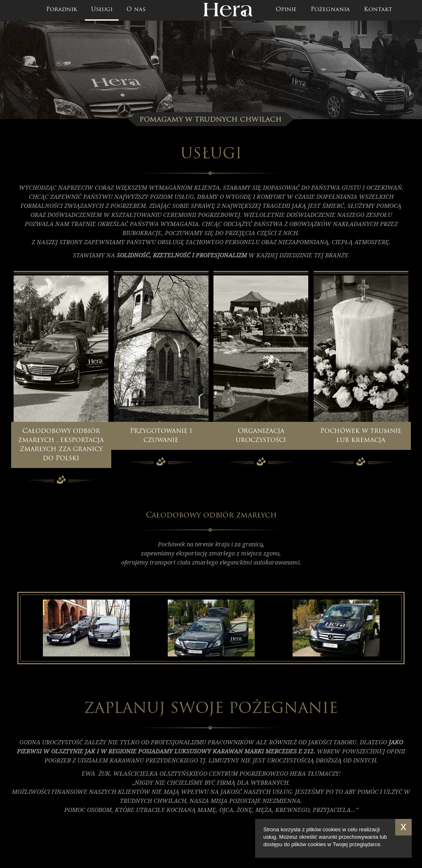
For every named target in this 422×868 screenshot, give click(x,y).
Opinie (286, 10)
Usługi (102, 10)
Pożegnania (330, 10)
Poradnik (62, 10)
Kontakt (378, 10)
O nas (136, 10)
